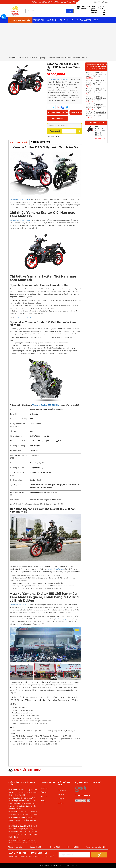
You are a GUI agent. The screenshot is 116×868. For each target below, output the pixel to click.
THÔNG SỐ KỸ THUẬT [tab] (41, 142)
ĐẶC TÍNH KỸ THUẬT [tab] (19, 142)
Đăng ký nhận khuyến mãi (58, 112)
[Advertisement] (58, 40)
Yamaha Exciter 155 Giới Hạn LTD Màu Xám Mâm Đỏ (100, 131)
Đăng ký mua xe (77, 112)
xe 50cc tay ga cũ (24, 317)
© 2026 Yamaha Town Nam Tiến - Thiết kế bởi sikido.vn (58, 866)
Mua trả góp (57, 118)
